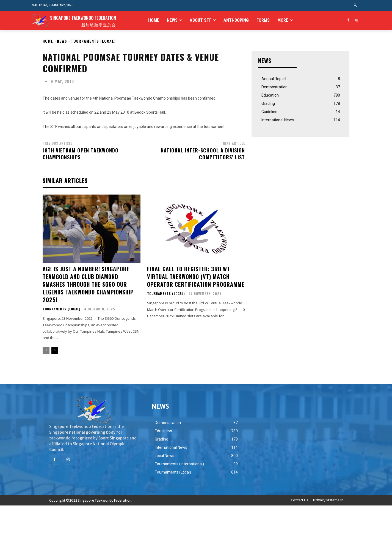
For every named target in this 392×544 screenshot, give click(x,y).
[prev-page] (46, 350)
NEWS (62, 41)
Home (48, 41)
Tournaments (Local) (93, 41)
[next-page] (55, 350)
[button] (356, 5)
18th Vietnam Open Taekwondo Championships (81, 154)
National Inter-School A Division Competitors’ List (203, 154)
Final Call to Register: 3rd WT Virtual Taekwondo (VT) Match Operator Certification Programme (196, 277)
